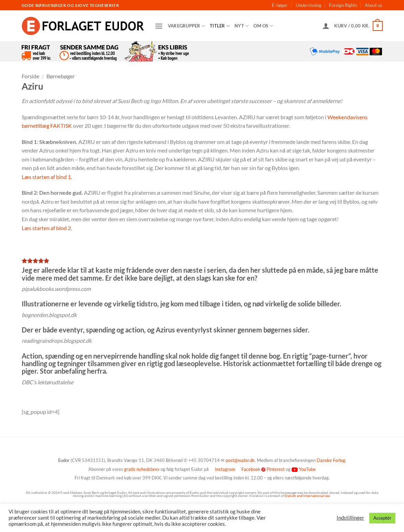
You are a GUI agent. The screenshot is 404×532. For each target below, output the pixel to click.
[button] (159, 26)
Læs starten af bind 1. (47, 177)
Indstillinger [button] (350, 518)
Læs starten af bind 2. (47, 228)
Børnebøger (61, 76)
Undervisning (309, 5)
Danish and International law (308, 496)
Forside (30, 76)
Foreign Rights (343, 5)
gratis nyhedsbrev (142, 469)
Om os (263, 26)
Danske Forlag (331, 460)
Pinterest (276, 469)
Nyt (242, 26)
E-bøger (280, 5)
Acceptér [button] (382, 518)
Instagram (225, 469)
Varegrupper (186, 26)
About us (374, 5)
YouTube (307, 469)
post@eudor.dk (240, 460)
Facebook (251, 469)
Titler (220, 26)
